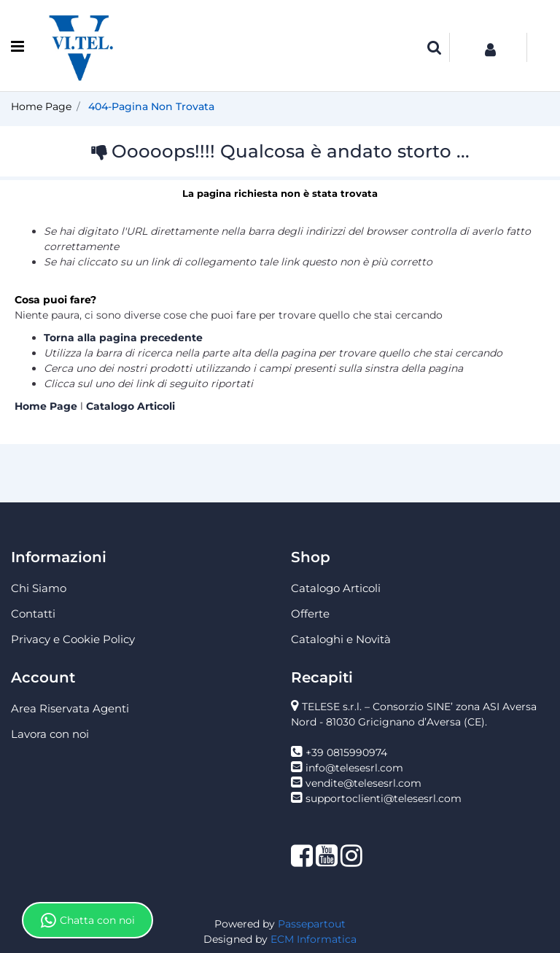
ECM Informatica (314, 939)
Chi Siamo (39, 588)
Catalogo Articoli (131, 406)
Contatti (33, 614)
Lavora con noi (50, 734)
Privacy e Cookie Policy (73, 639)
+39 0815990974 (346, 752)
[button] (435, 47)
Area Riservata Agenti (70, 708)
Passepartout (312, 924)
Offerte (310, 614)
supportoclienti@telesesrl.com (384, 798)
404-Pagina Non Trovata (151, 106)
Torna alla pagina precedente (123, 338)
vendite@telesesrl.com (363, 783)
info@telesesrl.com (354, 768)
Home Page (41, 106)
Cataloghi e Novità (341, 639)
